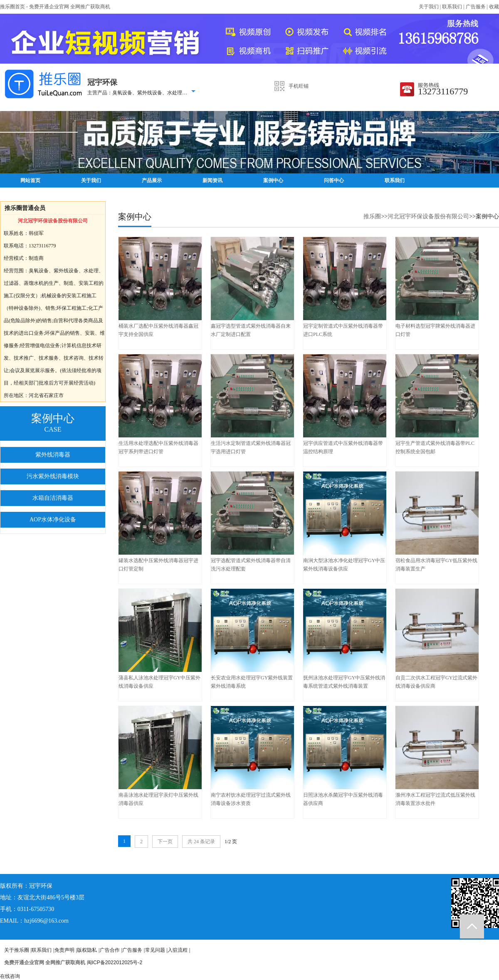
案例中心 (273, 180)
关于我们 (429, 7)
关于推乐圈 (17, 950)
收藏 (494, 7)
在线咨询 (10, 976)
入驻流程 (178, 950)
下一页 (165, 842)
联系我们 (452, 7)
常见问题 (155, 950)
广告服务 (476, 7)
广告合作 (110, 950)
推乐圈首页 (12, 7)
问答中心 (334, 180)
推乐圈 (372, 216)
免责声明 (64, 950)
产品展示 (152, 180)
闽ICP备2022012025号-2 (115, 963)
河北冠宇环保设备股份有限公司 (428, 216)
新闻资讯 (212, 180)
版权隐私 (87, 950)
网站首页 (30, 180)
